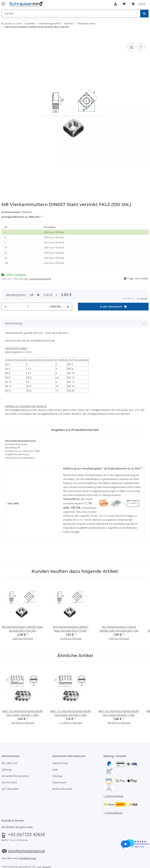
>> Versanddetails (113, 800)
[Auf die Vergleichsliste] (131, 47)
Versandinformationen (15, 763)
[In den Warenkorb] (4, 38)
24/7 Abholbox (10, 776)
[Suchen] (144, 14)
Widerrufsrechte (62, 776)
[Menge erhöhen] (68, 293)
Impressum (59, 769)
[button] (116, 4)
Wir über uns (9, 750)
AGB (55, 756)
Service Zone (9, 769)
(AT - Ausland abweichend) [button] (38, 279)
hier (77, 518)
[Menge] (28, 293)
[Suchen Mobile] (71, 14)
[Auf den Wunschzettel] (141, 47)
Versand (47, 853)
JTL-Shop (133, 862)
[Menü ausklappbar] (3, 2)
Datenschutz (60, 750)
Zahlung (6, 756)
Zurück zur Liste (13, 23)
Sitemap (57, 763)
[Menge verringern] (6, 293)
